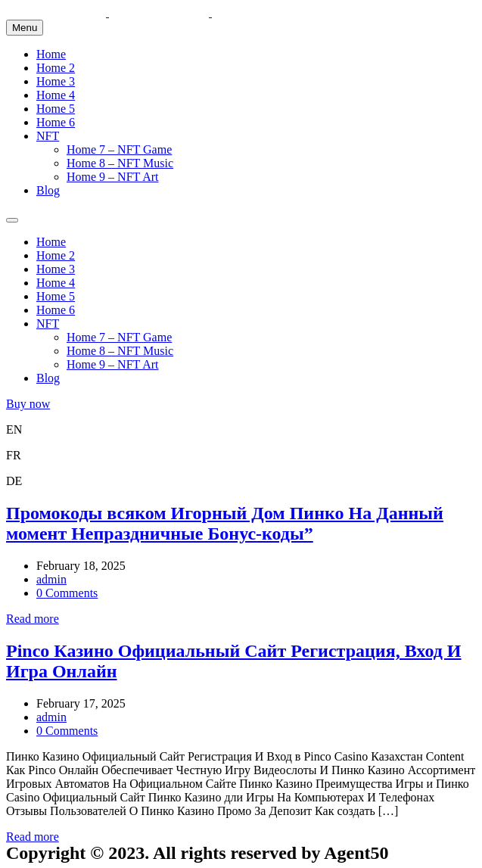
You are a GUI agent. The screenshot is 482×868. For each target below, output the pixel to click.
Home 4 (56, 95)
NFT (48, 136)
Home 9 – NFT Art (112, 177)
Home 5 (56, 109)
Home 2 (56, 68)
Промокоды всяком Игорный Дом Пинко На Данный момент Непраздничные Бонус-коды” (225, 523)
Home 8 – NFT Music (120, 163)
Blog (48, 190)
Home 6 (56, 122)
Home (51, 54)
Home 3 (56, 81)
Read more (33, 619)
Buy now (28, 404)
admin (51, 579)
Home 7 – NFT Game (119, 149)
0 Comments (67, 593)
